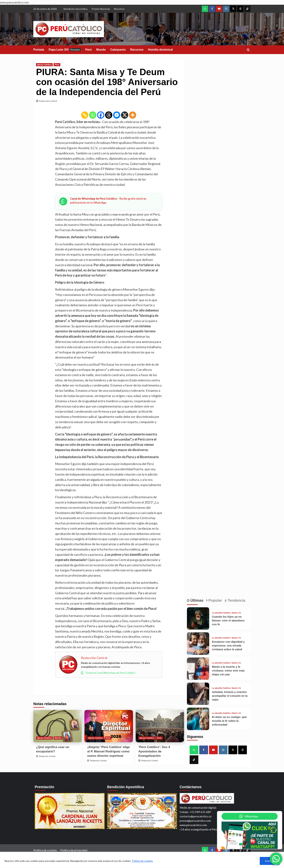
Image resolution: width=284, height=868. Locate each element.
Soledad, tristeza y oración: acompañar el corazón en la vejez (230, 696)
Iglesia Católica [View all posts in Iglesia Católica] (44, 65)
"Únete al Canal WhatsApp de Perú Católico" (108, 673)
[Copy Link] (85, 115)
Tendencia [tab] (236, 600)
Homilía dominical (160, 50)
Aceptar (270, 861)
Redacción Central (48, 101)
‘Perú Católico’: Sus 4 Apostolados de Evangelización (154, 751)
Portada (39, 50)
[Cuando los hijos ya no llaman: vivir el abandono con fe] (198, 618)
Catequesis (118, 50)
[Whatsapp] (93, 115)
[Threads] (109, 115)
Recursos (137, 50)
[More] (133, 115)
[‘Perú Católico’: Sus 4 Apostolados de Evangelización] (160, 726)
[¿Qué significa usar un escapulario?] (58, 726)
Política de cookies (142, 861)
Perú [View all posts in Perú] (57, 65)
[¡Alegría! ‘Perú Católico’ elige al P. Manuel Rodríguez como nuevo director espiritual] (109, 726)
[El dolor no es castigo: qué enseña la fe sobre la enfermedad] (198, 719)
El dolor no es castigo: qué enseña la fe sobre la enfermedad (229, 721)
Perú (89, 50)
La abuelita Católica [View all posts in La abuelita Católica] (221, 613)
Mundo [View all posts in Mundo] (58, 738)
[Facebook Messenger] (117, 115)
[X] (125, 115)
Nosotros (119, 9)
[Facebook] (101, 115)
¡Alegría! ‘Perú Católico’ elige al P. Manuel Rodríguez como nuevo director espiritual (108, 751)
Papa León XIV (65, 50)
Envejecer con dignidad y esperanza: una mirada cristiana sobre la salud (228, 645)
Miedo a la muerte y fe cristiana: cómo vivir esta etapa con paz (228, 671)
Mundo (101, 50)
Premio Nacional (101, 9)
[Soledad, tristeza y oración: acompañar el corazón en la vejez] (198, 694)
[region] (142, 860)
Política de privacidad (74, 850)
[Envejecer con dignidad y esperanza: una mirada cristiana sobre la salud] (198, 643)
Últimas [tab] (197, 600)
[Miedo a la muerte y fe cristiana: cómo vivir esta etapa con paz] (198, 669)
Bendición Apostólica (76, 9)
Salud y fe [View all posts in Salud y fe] (236, 613)
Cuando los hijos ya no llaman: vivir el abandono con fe (228, 620)
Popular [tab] (215, 600)
